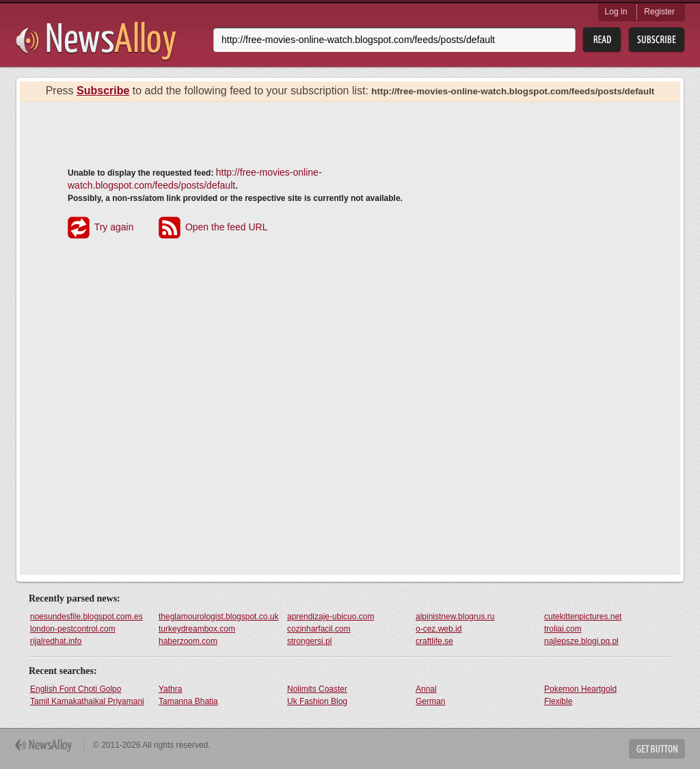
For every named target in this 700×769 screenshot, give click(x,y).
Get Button (657, 749)
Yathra (170, 689)
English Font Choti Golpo (76, 689)
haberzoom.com (188, 641)
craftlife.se (434, 641)
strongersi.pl (309, 641)
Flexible (558, 701)
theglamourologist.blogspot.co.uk (218, 617)
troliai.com (563, 629)
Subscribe (103, 91)
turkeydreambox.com (197, 629)
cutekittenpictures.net (583, 617)
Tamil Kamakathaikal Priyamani (87, 701)
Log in (616, 12)
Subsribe (657, 40)
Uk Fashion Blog (317, 701)
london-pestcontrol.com (73, 629)
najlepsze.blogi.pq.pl (581, 641)
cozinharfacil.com (319, 629)
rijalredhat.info (56, 641)
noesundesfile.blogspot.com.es (86, 617)
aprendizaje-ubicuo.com (331, 617)
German (430, 701)
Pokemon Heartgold (580, 689)
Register (659, 12)
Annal (426, 689)
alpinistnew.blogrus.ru (455, 617)
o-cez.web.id (439, 629)
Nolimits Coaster (317, 689)
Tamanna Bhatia (188, 701)
